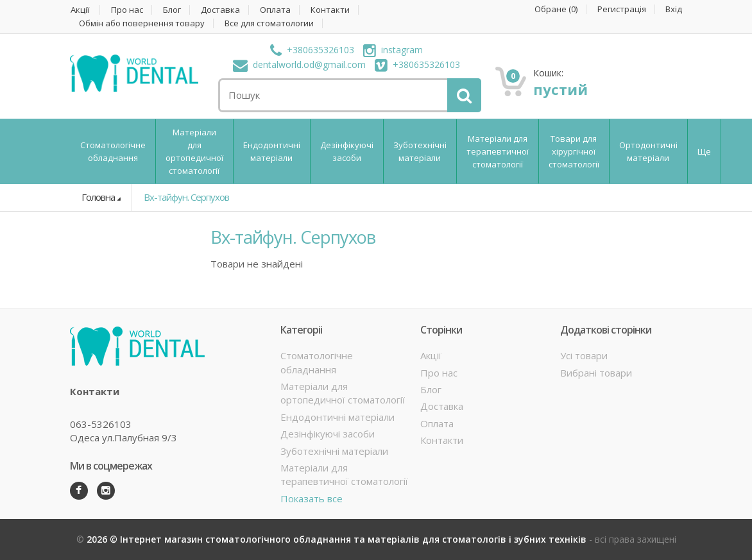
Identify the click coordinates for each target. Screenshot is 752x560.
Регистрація (622, 9)
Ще (704, 151)
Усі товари (584, 355)
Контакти (330, 10)
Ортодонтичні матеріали (648, 151)
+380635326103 (312, 50)
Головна (98, 197)
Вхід (674, 9)
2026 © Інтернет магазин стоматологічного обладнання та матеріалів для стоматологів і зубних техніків (338, 539)
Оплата (275, 10)
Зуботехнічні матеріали (420, 151)
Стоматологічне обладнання (113, 151)
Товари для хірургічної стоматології (574, 151)
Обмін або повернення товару (142, 23)
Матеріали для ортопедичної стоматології (194, 151)
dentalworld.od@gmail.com (299, 64)
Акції (80, 10)
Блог (172, 10)
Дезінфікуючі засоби (347, 151)
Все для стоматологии (269, 23)
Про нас (127, 10)
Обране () (556, 9)
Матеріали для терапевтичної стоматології (498, 151)
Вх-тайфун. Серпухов (186, 197)
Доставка (220, 10)
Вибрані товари (596, 373)
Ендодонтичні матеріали (272, 151)
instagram (393, 50)
